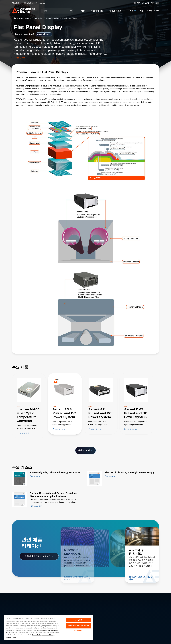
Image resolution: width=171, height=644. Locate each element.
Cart (155, 3)
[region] (49, 628)
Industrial (39, 18)
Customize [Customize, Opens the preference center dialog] (78, 631)
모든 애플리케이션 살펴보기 (39, 556)
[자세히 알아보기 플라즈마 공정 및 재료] (142, 536)
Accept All (78, 620)
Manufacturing (53, 18)
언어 (137, 3)
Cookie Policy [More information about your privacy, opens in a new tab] (37, 635)
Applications (25, 18)
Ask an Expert (44, 34)
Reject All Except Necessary (78, 626)
